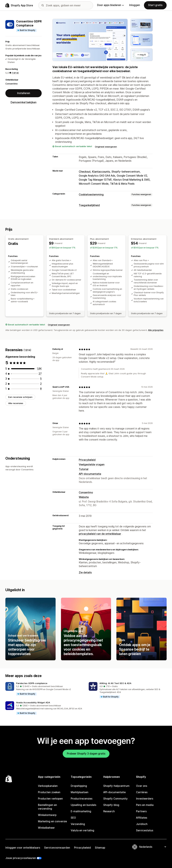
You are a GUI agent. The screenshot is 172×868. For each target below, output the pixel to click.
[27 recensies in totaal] (40, 374)
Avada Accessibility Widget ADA (33, 702)
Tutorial (84, 469)
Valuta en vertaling (82, 830)
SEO (73, 818)
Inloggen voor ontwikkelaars (23, 848)
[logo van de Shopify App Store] (19, 5)
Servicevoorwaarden (57, 848)
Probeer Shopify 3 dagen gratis (86, 754)
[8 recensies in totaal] (41, 389)
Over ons (142, 786)
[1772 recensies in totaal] (39, 369)
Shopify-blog (111, 805)
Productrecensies (82, 799)
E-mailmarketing (81, 811)
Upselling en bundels (83, 805)
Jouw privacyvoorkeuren (21, 858)
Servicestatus (145, 830)
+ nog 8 (142, 55)
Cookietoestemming (91, 195)
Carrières (142, 792)
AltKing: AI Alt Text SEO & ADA (115, 683)
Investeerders (145, 799)
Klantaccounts (101, 172)
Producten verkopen (50, 799)
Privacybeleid (87, 460)
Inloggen (135, 5)
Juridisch (142, 824)
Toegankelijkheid (89, 205)
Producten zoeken (49, 792)
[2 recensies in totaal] (41, 384)
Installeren (24, 93)
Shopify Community (115, 799)
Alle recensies (16, 403)
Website (84, 497)
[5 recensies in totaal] (41, 379)
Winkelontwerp (47, 815)
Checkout (85, 172)
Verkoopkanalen (48, 786)
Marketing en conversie (52, 821)
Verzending (78, 824)
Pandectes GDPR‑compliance (32, 683)
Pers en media (145, 805)
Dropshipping (79, 786)
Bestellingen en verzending (47, 807)
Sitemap (100, 848)
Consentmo (12, 84)
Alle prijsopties (156, 330)
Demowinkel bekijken (24, 102)
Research (109, 811)
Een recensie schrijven (20, 397)
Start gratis (155, 5)
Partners (141, 811)
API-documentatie (90, 474)
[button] (44, 689)
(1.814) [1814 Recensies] (15, 73)
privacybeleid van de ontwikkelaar (100, 534)
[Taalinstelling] (153, 847)
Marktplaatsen (80, 792)
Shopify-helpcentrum (116, 786)
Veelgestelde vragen (92, 465)
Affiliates (142, 818)
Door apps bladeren (110, 5)
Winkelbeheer (46, 828)
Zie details (85, 573)
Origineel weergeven (106, 147)
